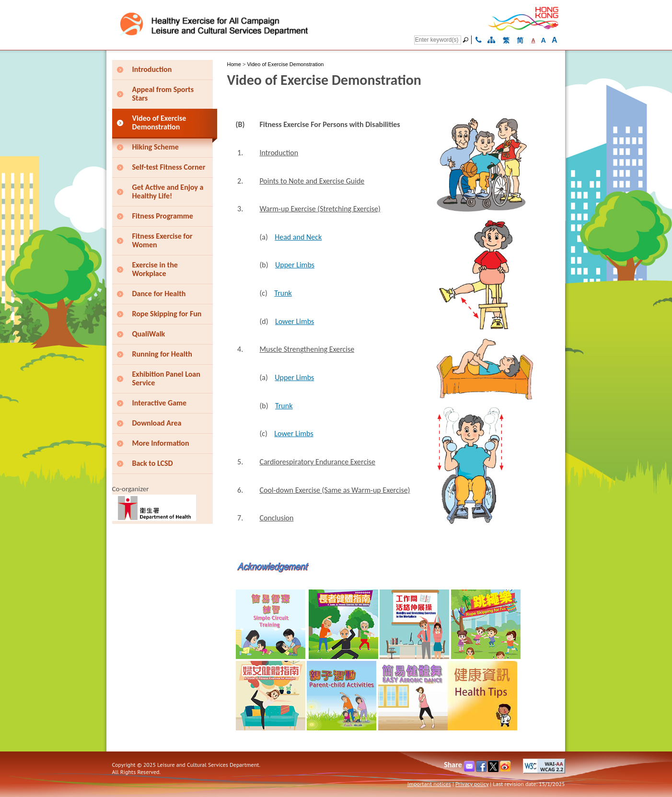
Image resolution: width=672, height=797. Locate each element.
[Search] (438, 40)
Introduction (279, 153)
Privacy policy (472, 784)
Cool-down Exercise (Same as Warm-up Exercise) (335, 490)
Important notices (429, 784)
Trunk (283, 293)
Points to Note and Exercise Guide (312, 181)
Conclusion (276, 518)
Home (234, 64)
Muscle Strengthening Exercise (307, 349)
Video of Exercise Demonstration (285, 64)
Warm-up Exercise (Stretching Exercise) (320, 209)
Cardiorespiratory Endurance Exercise (317, 462)
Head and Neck (298, 237)
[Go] (467, 40)
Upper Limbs (295, 265)
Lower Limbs (295, 321)
